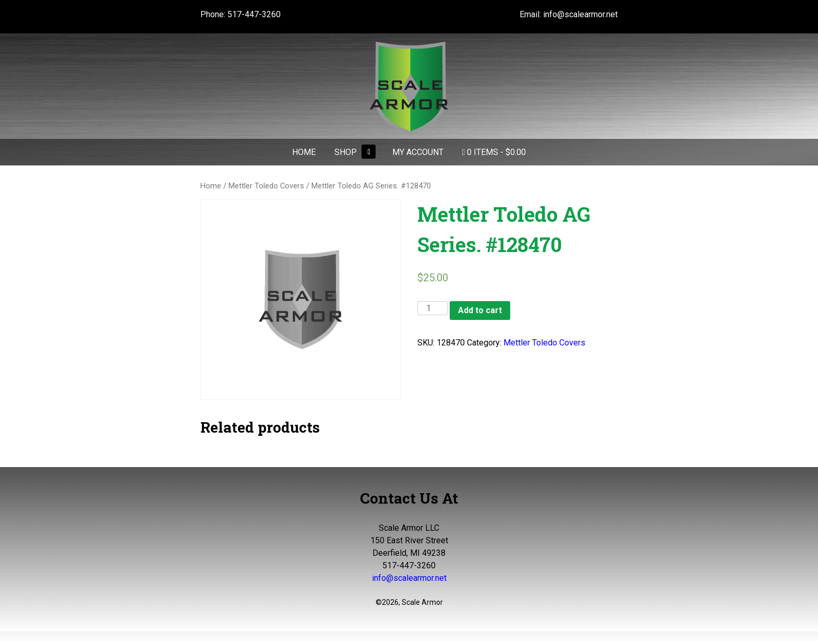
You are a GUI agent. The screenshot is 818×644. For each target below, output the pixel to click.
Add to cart (480, 310)
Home (304, 152)
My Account (418, 152)
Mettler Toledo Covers (266, 186)
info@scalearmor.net (580, 14)
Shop (346, 152)
